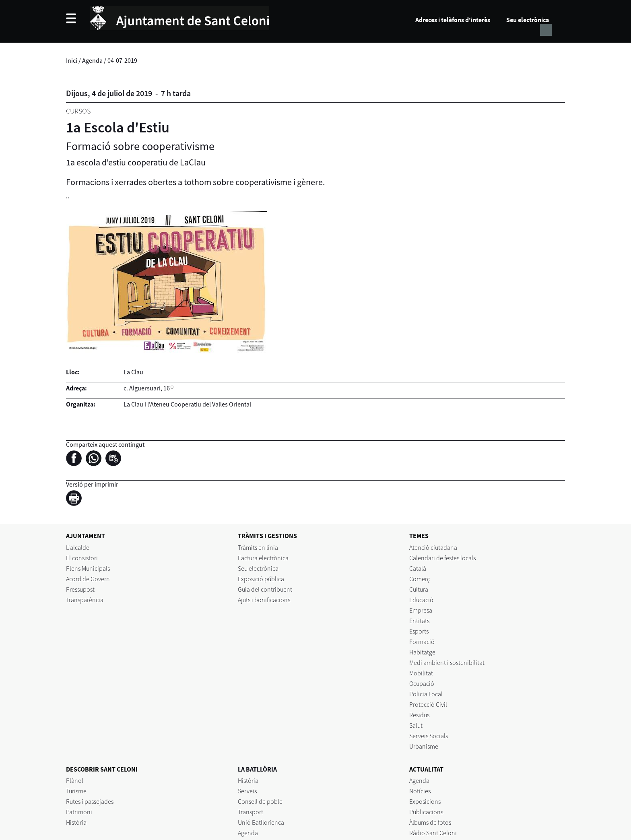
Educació (421, 600)
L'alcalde (78, 547)
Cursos (78, 111)
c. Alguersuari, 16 (147, 388)
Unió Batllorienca (261, 822)
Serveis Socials (429, 736)
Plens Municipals (88, 568)
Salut (416, 725)
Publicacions (426, 812)
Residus (419, 715)
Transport (251, 812)
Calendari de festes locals (442, 558)
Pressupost (80, 589)
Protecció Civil (428, 704)
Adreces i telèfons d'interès (453, 20)
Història (76, 822)
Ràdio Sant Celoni (433, 833)
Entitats (419, 621)
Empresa (421, 610)
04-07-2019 (122, 60)
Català (418, 568)
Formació (422, 642)
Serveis (247, 791)
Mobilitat (421, 673)
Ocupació (422, 683)
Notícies (420, 791)
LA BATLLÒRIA (257, 769)
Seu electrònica (528, 20)
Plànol (75, 780)
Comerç (420, 579)
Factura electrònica (263, 558)
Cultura (419, 589)
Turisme (76, 791)
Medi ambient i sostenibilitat (447, 663)
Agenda (92, 60)
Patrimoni (79, 812)
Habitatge (422, 652)
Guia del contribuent (265, 589)
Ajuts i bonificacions (264, 600)
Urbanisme (424, 746)
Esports (419, 631)
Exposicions (425, 801)
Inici (72, 60)
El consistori (82, 558)
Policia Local (426, 694)
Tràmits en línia (258, 547)
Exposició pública (261, 579)
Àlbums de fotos (430, 822)
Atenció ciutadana (433, 547)
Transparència (85, 600)
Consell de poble (260, 801)
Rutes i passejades (90, 801)
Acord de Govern (88, 579)
